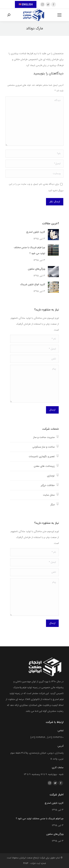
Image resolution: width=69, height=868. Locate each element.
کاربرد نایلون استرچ (36, 232)
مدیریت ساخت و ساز (44, 437)
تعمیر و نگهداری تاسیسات (42, 457)
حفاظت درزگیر (48, 485)
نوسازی (51, 476)
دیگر (53, 505)
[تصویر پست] (53, 235)
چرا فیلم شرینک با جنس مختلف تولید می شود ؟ (29, 250)
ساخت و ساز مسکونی (44, 447)
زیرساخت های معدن (44, 466)
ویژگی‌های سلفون (37, 269)
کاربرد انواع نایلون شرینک (33, 284)
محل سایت (49, 495)
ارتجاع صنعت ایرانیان (29, 858)
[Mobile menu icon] (59, 15)
